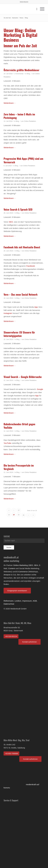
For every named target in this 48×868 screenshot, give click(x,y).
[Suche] (36, 9)
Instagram (8, 313)
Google (40, 389)
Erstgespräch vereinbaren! (17, 591)
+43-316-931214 (11, 636)
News (22, 18)
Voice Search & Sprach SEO (18, 209)
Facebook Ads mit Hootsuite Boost (22, 247)
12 (19, 510)
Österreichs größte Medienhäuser (21, 70)
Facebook (31, 266)
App (36, 307)
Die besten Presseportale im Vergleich (19, 467)
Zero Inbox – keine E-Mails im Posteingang (19, 116)
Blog (28, 74)
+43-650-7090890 (11, 754)
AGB (35, 601)
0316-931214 (24, 2)
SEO (11, 222)
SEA (36, 565)
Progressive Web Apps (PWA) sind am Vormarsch (23, 160)
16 (24, 515)
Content (12, 568)
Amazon (7, 575)
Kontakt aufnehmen (30, 642)
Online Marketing (20, 565)
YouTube (7, 443)
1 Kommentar (19, 74)
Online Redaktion (30, 121)
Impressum (27, 601)
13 (9, 515)
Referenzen (9, 601)
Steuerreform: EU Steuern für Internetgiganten (19, 334)
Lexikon (18, 601)
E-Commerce (22, 572)
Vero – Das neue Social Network (21, 294)
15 (19, 515)
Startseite (15, 18)
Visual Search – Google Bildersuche (23, 377)
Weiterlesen (10, 103)
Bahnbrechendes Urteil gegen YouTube (19, 426)
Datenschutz (9, 604)
